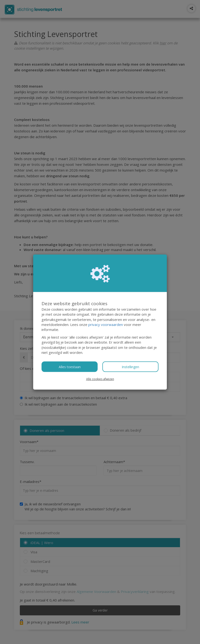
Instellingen (130, 367)
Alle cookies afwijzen (100, 379)
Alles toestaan (70, 367)
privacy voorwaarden (106, 325)
